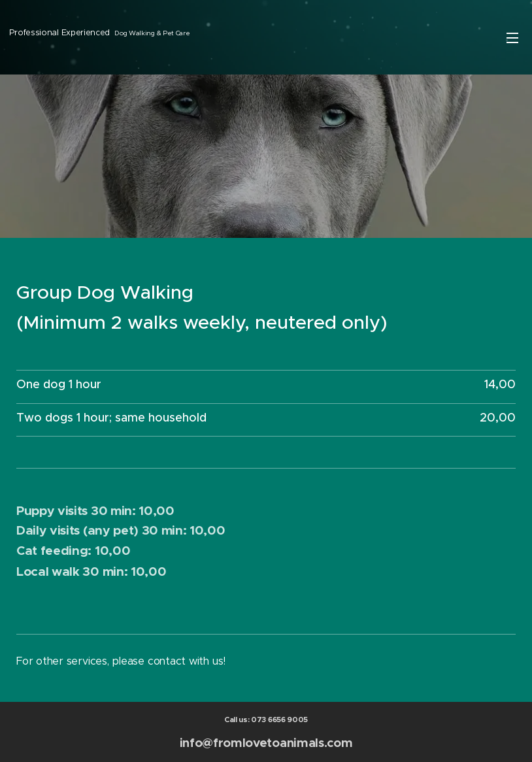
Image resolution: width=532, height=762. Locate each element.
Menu (512, 38)
